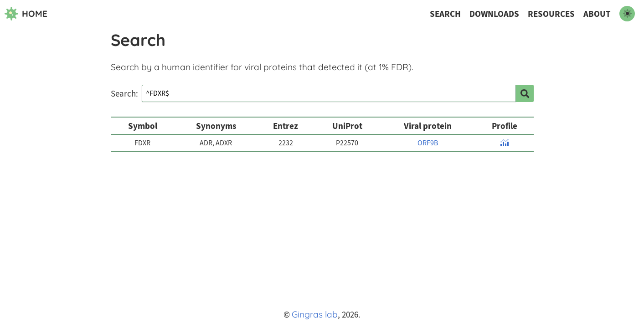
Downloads (494, 14)
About (597, 14)
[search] (525, 93)
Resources (551, 14)
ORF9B (428, 143)
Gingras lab (315, 314)
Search (445, 14)
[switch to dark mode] (627, 14)
